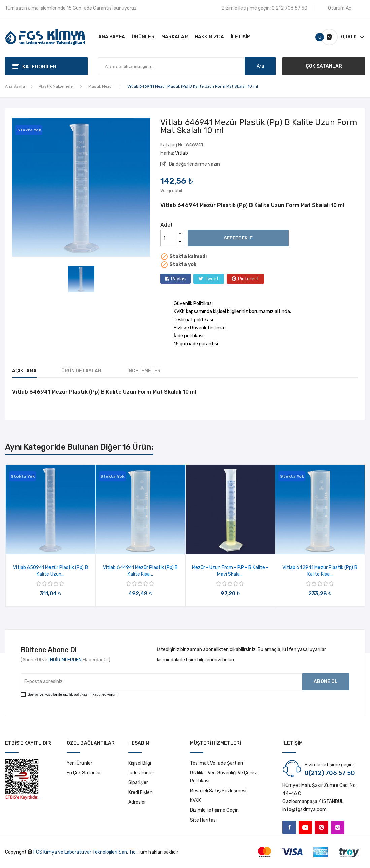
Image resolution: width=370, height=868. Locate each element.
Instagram (338, 827)
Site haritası (203, 820)
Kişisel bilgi (140, 763)
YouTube (305, 827)
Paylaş (178, 279)
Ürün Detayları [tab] (82, 371)
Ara (260, 66)
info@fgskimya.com (305, 810)
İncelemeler (144, 371)
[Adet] (168, 238)
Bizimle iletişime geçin (214, 810)
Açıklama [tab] (24, 371)
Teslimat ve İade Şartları (216, 763)
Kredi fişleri (140, 792)
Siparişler (138, 783)
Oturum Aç (340, 8)
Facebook (289, 827)
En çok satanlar (84, 773)
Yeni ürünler (79, 763)
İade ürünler (141, 773)
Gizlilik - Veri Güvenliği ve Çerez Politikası (223, 777)
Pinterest (248, 279)
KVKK (195, 800)
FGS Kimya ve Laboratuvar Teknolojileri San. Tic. (85, 852)
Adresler (137, 802)
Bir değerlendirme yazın (194, 164)
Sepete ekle (238, 238)
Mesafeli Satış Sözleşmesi (218, 791)
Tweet (212, 279)
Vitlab (181, 153)
